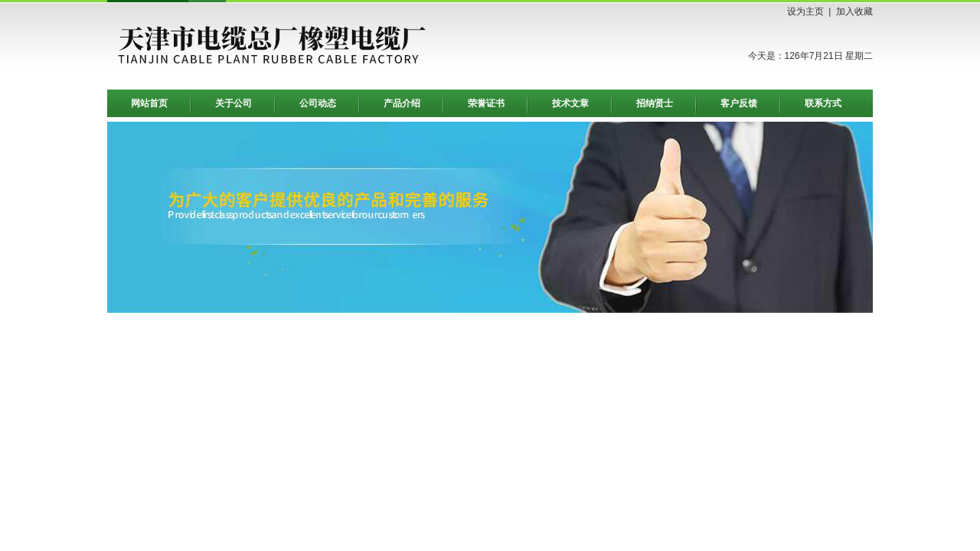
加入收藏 (854, 11)
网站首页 (149, 103)
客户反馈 (739, 103)
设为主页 (805, 11)
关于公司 (234, 103)
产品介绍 (402, 103)
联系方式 (823, 103)
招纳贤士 (655, 103)
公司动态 (318, 103)
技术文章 (570, 103)
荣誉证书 (486, 103)
